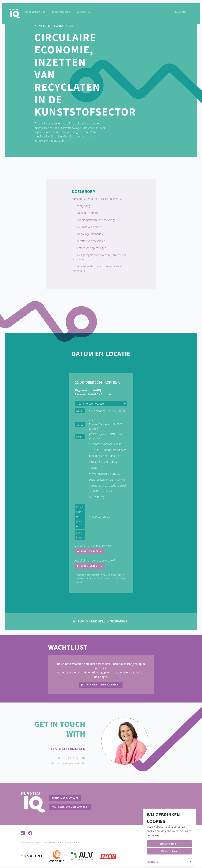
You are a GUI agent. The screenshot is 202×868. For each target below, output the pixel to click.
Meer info (80, 536)
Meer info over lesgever (92, 404)
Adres (81, 425)
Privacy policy (75, 843)
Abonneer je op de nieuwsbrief (70, 807)
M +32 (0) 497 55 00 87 (71, 759)
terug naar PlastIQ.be (38, 14)
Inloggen (177, 14)
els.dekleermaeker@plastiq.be (66, 764)
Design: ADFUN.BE (30, 843)
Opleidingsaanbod (64, 14)
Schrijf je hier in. (92, 552)
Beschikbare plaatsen (81, 517)
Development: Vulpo (53, 843)
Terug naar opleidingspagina (103, 622)
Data (80, 411)
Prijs (80, 437)
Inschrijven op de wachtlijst (102, 685)
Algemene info (87, 14)
